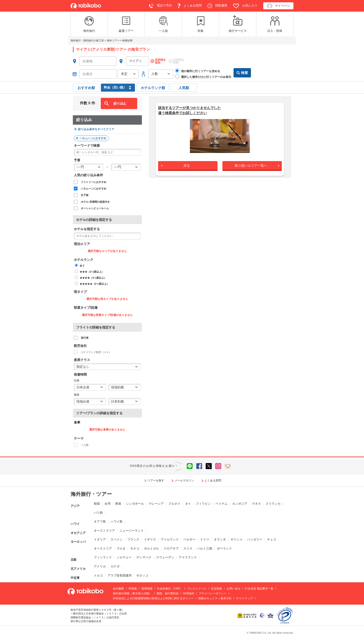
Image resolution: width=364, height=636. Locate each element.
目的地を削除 (179, 61)
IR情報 (133, 587)
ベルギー (189, 538)
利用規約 (189, 592)
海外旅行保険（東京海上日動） (132, 592)
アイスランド (188, 556)
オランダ (220, 538)
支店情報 (216, 587)
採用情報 (147, 587)
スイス (188, 547)
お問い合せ (234, 587)
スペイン (117, 538)
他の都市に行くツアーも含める (198, 70)
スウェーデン (165, 556)
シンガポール (135, 502)
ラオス (256, 502)
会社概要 (118, 587)
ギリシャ (237, 538)
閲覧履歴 (218, 6)
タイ (188, 502)
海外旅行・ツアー (91, 493)
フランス (133, 538)
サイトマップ (244, 597)
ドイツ (205, 538)
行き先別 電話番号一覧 (259, 587)
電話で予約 (161, 6)
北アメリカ (78, 565)
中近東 (75, 574)
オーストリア (103, 547)
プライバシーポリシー (213, 592)
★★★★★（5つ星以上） (94, 283)
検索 (242, 73)
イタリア (100, 538)
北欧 (74, 556)
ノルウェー (124, 556)
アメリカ (100, 565)
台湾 (107, 502)
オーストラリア (104, 529)
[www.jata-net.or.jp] (262, 614)
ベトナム (221, 502)
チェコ (271, 538)
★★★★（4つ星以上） (93, 277)
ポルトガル (151, 547)
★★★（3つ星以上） (92, 271)
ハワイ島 (117, 520)
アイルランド (170, 538)
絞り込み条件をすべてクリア (96, 128)
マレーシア (156, 502)
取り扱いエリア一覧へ (251, 164)
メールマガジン (184, 479)
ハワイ (75, 520)
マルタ (121, 547)
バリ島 (98, 512)
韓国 (97, 502)
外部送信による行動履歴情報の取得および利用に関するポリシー (153, 597)
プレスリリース (197, 587)
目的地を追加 (160, 61)
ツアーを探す (156, 479)
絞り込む (120, 102)
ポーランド (224, 547)
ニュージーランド (132, 529)
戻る (187, 164)
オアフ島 (100, 520)
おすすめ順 (86, 87)
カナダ (115, 565)
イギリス (150, 538)
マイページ (278, 6)
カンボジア (240, 502)
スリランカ (273, 502)
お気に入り (245, 6)
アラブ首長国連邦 (120, 574)
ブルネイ (174, 502)
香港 (118, 502)
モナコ (135, 547)
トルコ (98, 574)
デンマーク (144, 556)
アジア (75, 502)
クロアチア (171, 547)
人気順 (184, 87)
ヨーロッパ (78, 538)
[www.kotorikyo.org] (247, 614)
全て (82, 265)
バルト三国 (205, 547)
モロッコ (142, 574)
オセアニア (78, 529)
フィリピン (203, 502)
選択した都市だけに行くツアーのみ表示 (203, 76)
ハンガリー (255, 538)
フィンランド (103, 556)
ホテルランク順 (153, 87)
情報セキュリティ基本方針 (215, 597)
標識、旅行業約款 (168, 592)
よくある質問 (190, 6)
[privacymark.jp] (285, 614)
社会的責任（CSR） (170, 587)
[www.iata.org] (270, 614)
